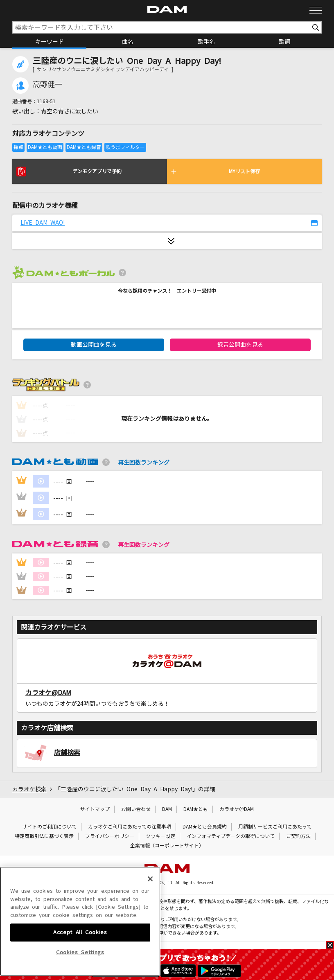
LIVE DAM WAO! (43, 223)
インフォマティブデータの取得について (231, 836)
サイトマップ (95, 809)
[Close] (150, 933)
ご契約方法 (298, 836)
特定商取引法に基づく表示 (44, 836)
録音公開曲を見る (240, 345)
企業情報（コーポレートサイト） (167, 846)
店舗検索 (67, 752)
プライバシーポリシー (110, 836)
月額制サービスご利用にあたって (275, 827)
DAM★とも (196, 809)
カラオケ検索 (29, 789)
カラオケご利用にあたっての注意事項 (130, 827)
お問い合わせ (136, 809)
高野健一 (47, 85)
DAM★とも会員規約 (205, 827)
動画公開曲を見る (94, 345)
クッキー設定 (160, 836)
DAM (167, 809)
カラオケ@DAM (48, 693)
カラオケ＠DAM (237, 809)
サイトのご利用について (50, 827)
